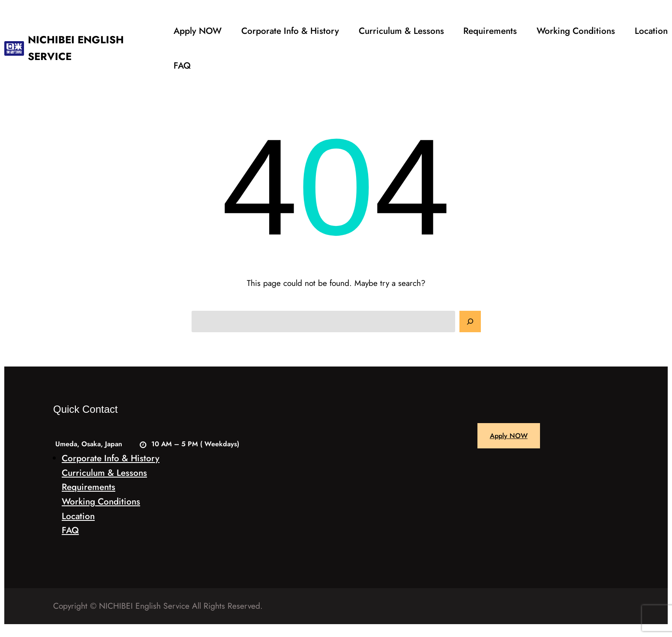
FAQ (70, 530)
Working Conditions (101, 502)
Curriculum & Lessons (104, 473)
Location (78, 516)
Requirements (88, 487)
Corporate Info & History (111, 458)
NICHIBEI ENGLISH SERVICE (76, 48)
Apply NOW (509, 436)
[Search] (470, 322)
